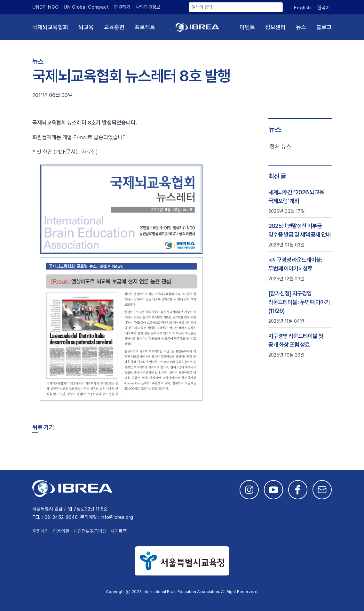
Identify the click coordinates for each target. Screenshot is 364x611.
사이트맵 (119, 531)
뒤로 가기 (43, 427)
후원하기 (122, 7)
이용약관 (61, 531)
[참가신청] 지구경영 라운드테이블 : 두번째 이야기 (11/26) (299, 302)
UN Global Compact (86, 7)
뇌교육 (86, 27)
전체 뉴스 (281, 146)
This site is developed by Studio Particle (80, 599)
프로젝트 (145, 27)
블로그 (324, 27)
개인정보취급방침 (90, 531)
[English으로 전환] (302, 8)
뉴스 (301, 27)
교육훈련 (114, 27)
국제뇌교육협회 (50, 27)
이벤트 (247, 27)
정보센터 (275, 27)
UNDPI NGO (45, 7)
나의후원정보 (148, 7)
